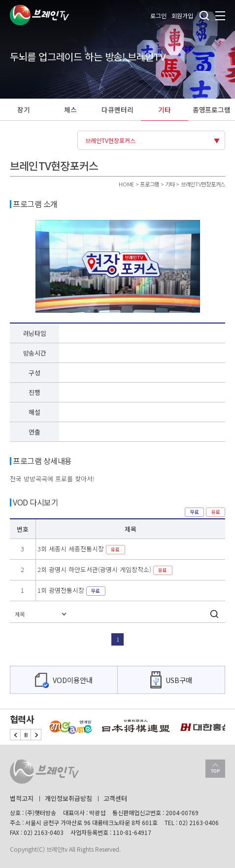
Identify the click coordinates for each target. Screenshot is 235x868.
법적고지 (22, 798)
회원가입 (182, 16)
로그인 (158, 16)
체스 (70, 109)
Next (36, 735)
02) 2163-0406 (199, 822)
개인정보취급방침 (68, 798)
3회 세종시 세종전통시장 (81, 549)
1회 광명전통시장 (71, 590)
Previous (15, 735)
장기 (24, 109)
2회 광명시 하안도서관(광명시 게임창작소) (105, 569)
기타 (165, 109)
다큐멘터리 (117, 109)
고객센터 (115, 798)
